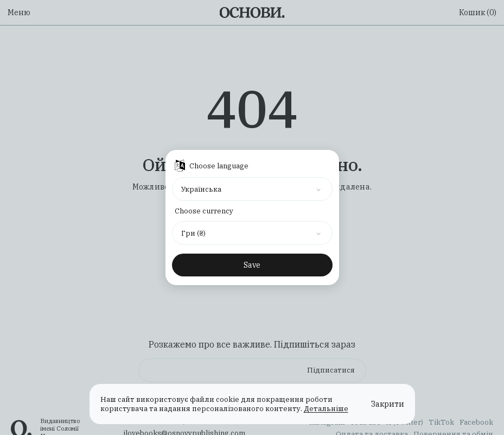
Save (252, 265)
